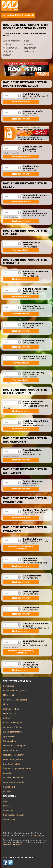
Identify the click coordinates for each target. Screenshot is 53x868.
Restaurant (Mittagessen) (15, 700)
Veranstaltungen (11, 750)
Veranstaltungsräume (13, 759)
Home (6, 801)
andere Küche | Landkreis (18, 15)
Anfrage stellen (21, 250)
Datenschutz (9, 820)
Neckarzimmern (10, 48)
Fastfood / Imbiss (11, 709)
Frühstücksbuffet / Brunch (15, 691)
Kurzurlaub (8, 773)
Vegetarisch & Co (11, 714)
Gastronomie (9, 787)
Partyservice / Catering (14, 755)
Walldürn (7, 55)
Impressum (8, 810)
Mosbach (28, 44)
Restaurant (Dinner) (12, 727)
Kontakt (7, 806)
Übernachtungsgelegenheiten (17, 769)
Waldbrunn (29, 51)
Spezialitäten (9, 737)
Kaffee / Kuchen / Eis (13, 723)
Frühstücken (9, 686)
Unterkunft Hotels (11, 764)
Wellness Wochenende (14, 778)
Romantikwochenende (13, 782)
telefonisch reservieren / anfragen (21, 548)
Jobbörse (7, 792)
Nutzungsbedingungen (14, 815)
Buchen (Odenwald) (12, 41)
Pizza (5, 704)
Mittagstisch (9, 695)
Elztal (27, 41)
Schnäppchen (9, 741)
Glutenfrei (8, 718)
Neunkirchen (30, 48)
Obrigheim (8, 51)
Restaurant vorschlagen (33, 836)
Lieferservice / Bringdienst (15, 746)
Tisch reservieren (21, 102)
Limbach (7, 44)
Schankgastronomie (12, 732)
